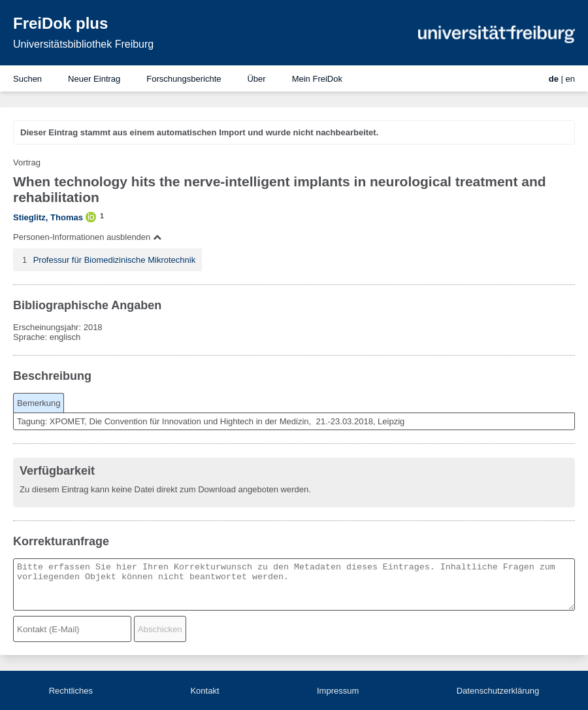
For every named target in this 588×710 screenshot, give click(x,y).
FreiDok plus (60, 23)
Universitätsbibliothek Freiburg (83, 44)
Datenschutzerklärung (498, 691)
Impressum (338, 691)
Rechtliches (71, 691)
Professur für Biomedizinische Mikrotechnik (115, 260)
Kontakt (204, 691)
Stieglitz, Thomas (48, 217)
